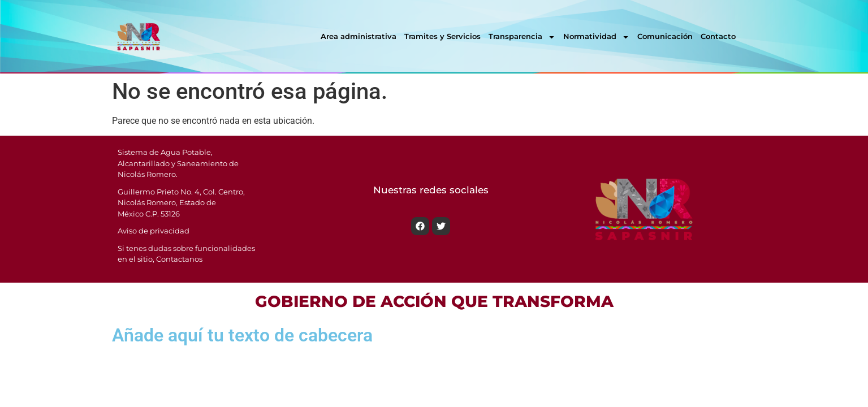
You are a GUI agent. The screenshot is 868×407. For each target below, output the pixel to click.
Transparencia (522, 37)
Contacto (718, 36)
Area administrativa (359, 36)
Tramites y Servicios (442, 36)
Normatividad (596, 37)
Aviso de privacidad (154, 231)
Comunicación (665, 36)
